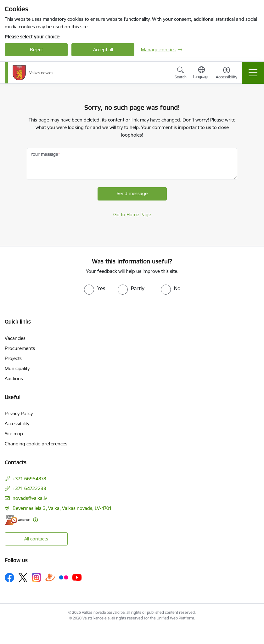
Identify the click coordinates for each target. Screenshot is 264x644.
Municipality (17, 368)
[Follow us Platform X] (23, 578)
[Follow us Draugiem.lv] (50, 577)
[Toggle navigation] (253, 73)
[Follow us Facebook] (9, 578)
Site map (14, 434)
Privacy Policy (19, 413)
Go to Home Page (132, 215)
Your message (44, 154)
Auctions (14, 378)
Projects (13, 358)
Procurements (20, 348)
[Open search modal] (181, 74)
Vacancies (15, 338)
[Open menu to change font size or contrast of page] (227, 74)
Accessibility (17, 424)
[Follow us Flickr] (64, 577)
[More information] (35, 520)
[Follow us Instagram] (37, 577)
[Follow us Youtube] (77, 577)
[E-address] (17, 520)
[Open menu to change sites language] (201, 73)
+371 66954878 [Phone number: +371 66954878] (29, 479)
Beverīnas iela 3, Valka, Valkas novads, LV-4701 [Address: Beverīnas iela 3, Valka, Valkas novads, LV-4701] (62, 508)
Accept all (103, 50)
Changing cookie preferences (36, 444)
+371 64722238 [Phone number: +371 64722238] (29, 488)
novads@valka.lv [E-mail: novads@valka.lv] (30, 498)
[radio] (95, 288)
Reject (36, 50)
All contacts (36, 539)
